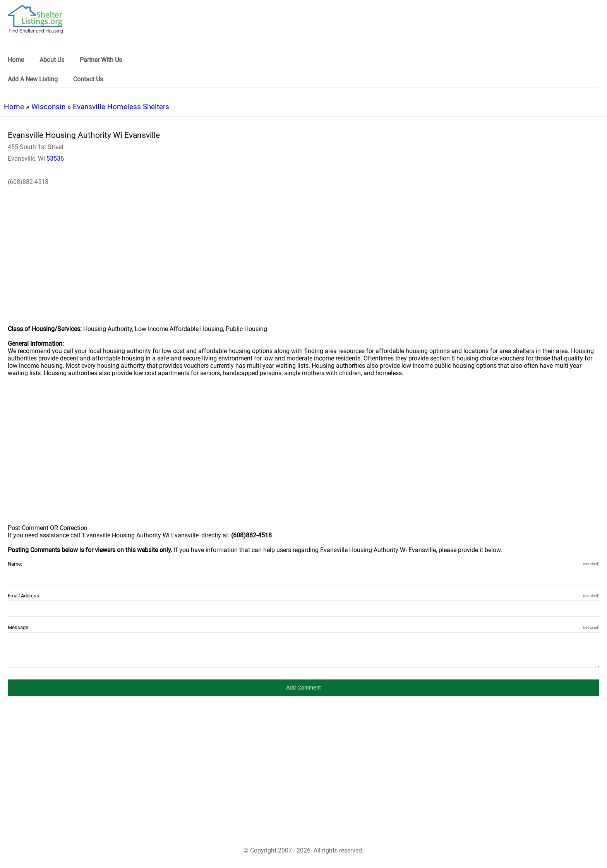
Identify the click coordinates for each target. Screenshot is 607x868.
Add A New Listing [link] (33, 79)
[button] (303, 688)
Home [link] (16, 60)
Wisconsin (48, 107)
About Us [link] (52, 60)
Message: (303, 627)
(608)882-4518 (28, 182)
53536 (55, 159)
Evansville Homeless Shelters (121, 107)
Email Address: (303, 596)
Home (14, 107)
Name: (303, 564)
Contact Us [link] (88, 79)
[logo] (36, 19)
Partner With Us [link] (101, 60)
